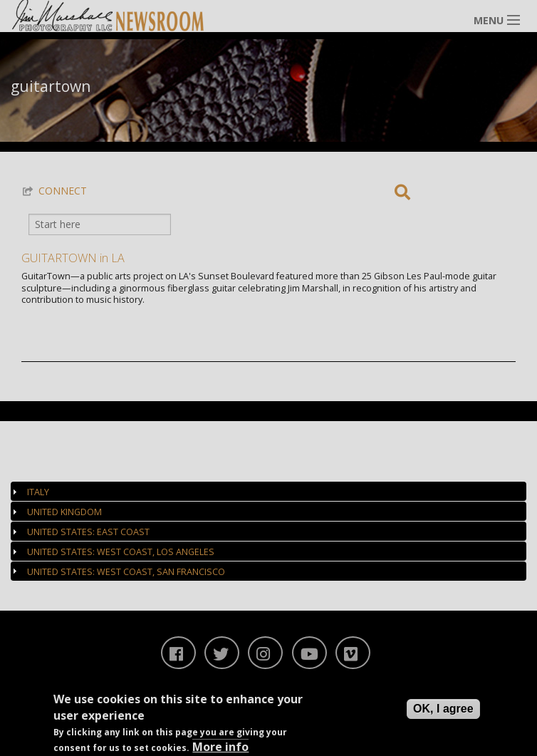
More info (220, 747)
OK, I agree (443, 709)
